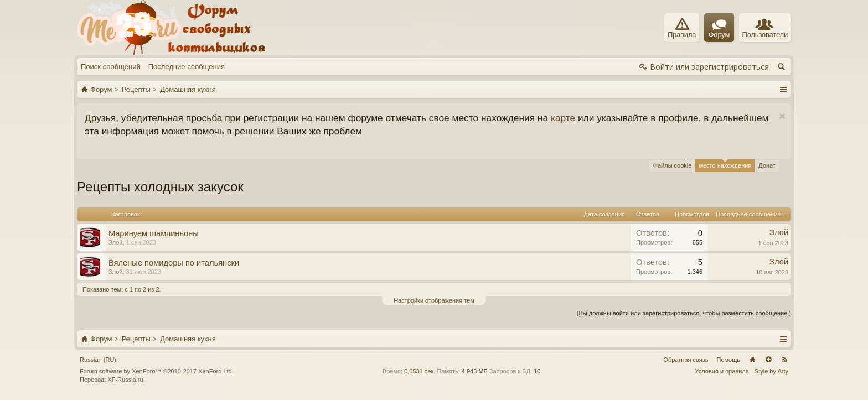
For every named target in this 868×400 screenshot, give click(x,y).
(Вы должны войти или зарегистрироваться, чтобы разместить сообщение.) (684, 313)
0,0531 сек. (420, 371)
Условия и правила (722, 371)
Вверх (768, 360)
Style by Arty (771, 371)
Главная (752, 360)
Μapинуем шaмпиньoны (154, 233)
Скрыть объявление (782, 116)
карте (563, 118)
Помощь (729, 360)
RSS (784, 360)
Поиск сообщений (111, 67)
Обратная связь (686, 360)
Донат (767, 165)
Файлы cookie (673, 165)
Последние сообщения (187, 67)
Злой (115, 242)
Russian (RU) (98, 360)
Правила (682, 28)
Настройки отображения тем (434, 300)
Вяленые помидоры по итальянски (174, 263)
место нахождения (725, 164)
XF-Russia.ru (125, 380)
